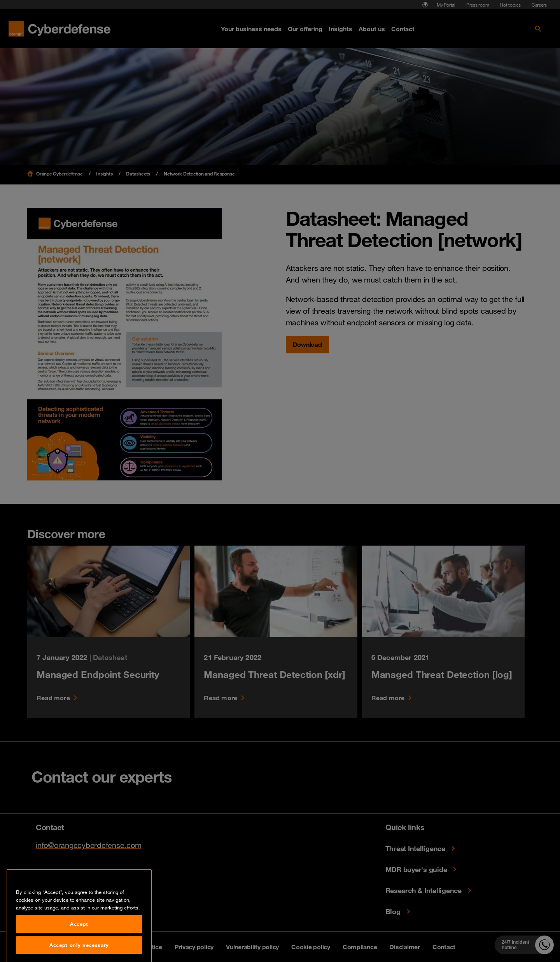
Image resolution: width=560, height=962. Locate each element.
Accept (79, 947)
